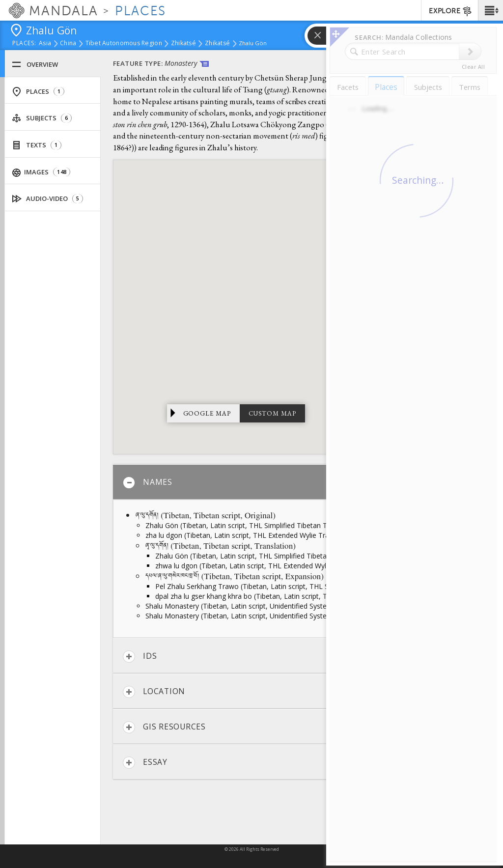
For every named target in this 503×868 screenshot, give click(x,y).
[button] (490, 10)
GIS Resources (164, 727)
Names (148, 483)
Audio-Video (48, 199)
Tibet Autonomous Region (124, 44)
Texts (37, 145)
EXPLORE (451, 11)
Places (38, 92)
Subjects (42, 118)
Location (154, 692)
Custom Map (272, 413)
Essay (145, 763)
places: (24, 44)
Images (42, 172)
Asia (45, 44)
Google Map (207, 413)
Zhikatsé (183, 44)
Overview (35, 65)
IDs (140, 657)
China (68, 44)
